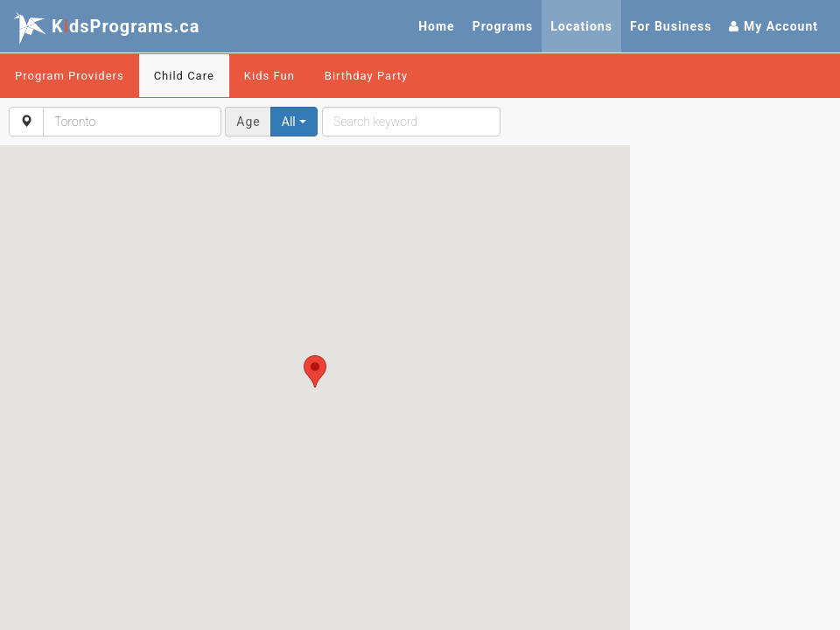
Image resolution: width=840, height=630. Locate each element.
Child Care (184, 76)
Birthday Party (366, 76)
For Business (671, 26)
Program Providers (70, 76)
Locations (581, 26)
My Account (773, 26)
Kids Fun (269, 76)
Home (436, 26)
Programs (503, 26)
